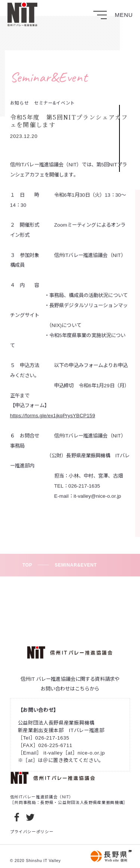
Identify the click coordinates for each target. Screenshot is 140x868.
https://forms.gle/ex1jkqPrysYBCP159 (53, 419)
